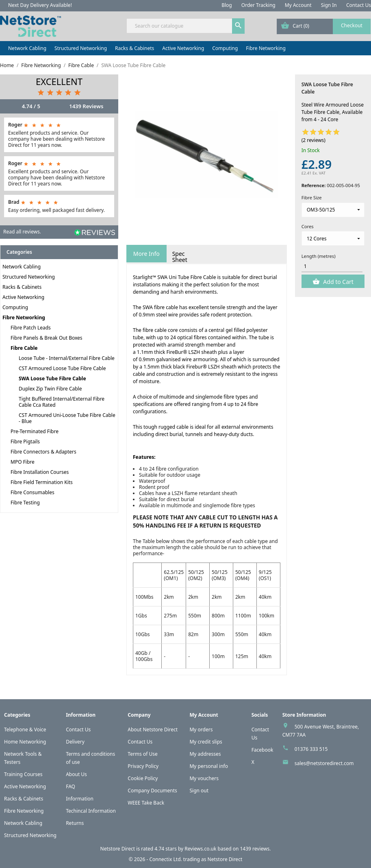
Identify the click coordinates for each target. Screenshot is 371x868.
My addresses (205, 754)
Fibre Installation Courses (40, 472)
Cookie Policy (143, 778)
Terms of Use (142, 754)
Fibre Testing (25, 503)
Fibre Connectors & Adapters (43, 452)
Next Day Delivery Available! (40, 5)
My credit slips (206, 742)
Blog (227, 5)
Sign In (329, 5)
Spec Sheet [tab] (180, 257)
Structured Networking (81, 48)
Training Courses (23, 774)
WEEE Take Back (146, 803)
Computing (225, 48)
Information (80, 799)
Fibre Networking (266, 48)
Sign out (199, 791)
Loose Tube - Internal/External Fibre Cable (67, 358)
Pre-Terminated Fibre (35, 431)
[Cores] (333, 238)
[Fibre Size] (333, 210)
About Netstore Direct (153, 730)
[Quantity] (332, 267)
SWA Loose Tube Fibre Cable (52, 378)
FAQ (71, 786)
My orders (201, 730)
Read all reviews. (22, 232)
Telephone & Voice (25, 730)
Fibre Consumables (33, 492)
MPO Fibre (23, 462)
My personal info (209, 766)
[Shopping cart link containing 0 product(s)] (324, 26)
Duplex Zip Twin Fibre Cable (50, 389)
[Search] (185, 26)
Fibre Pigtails (25, 442)
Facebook (263, 750)
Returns (75, 823)
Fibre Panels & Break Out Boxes (47, 338)
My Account (298, 5)
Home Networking (25, 742)
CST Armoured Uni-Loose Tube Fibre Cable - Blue (67, 418)
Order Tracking (258, 5)
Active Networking (183, 48)
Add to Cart (338, 282)
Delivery (75, 742)
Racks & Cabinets (135, 48)
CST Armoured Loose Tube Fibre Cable (62, 368)
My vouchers (204, 778)
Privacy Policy (143, 766)
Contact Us (359, 5)
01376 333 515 (311, 749)
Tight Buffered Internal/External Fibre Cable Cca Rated (62, 402)
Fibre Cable (24, 348)
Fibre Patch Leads (31, 328)
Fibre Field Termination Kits (42, 482)
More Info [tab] (146, 254)
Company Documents (152, 791)
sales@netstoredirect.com (324, 763)
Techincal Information (91, 811)
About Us (76, 774)
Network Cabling (27, 48)
